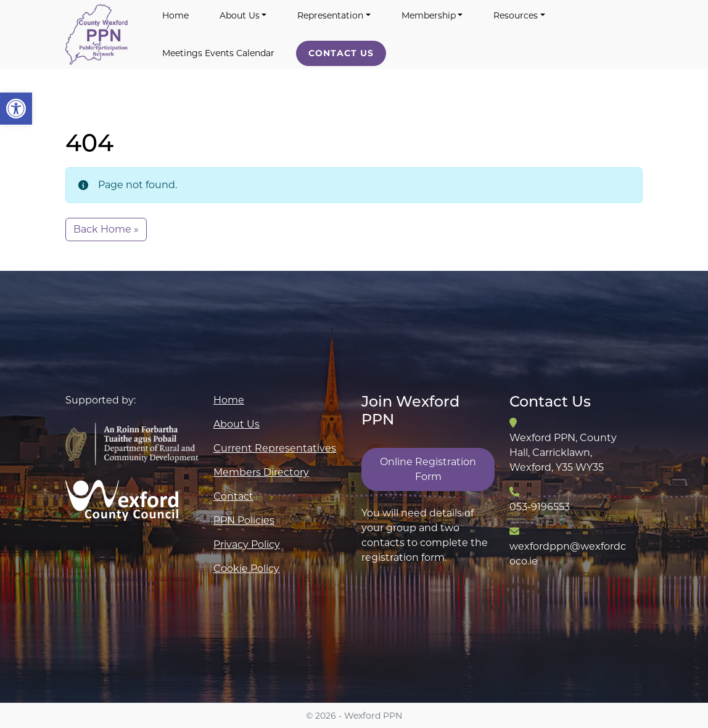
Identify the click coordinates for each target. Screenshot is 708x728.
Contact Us (341, 53)
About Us (240, 15)
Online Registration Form (428, 469)
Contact (233, 496)
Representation (330, 15)
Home (175, 15)
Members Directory (261, 472)
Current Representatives (275, 448)
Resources (516, 15)
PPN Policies (244, 520)
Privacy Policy (247, 544)
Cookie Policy (246, 569)
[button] (16, 109)
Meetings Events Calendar (218, 53)
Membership (429, 15)
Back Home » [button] (106, 229)
